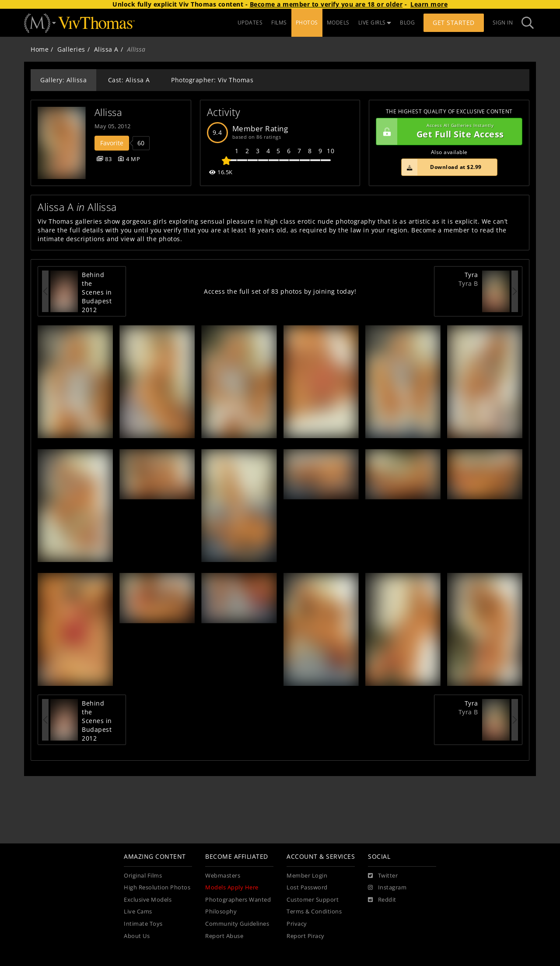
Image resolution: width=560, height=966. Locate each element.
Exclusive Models (148, 900)
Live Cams (138, 912)
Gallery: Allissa (63, 80)
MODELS (338, 23)
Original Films (143, 876)
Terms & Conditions (314, 912)
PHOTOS (307, 23)
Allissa (108, 112)
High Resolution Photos (157, 887)
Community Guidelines (237, 924)
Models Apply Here (232, 887)
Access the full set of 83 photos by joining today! (280, 291)
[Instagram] (387, 888)
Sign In (503, 23)
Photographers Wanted (238, 900)
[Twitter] (383, 876)
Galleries (71, 49)
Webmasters (223, 876)
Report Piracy (306, 936)
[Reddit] (382, 900)
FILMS (279, 23)
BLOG (407, 23)
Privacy (297, 924)
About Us (137, 936)
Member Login (307, 876)
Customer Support (313, 900)
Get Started (454, 23)
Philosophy (221, 912)
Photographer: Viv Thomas (212, 80)
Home (40, 49)
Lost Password (307, 887)
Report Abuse (224, 936)
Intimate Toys (143, 924)
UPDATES (250, 23)
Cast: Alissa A (129, 80)
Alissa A (106, 49)
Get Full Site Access (447, 132)
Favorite (112, 143)
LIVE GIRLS (375, 23)
